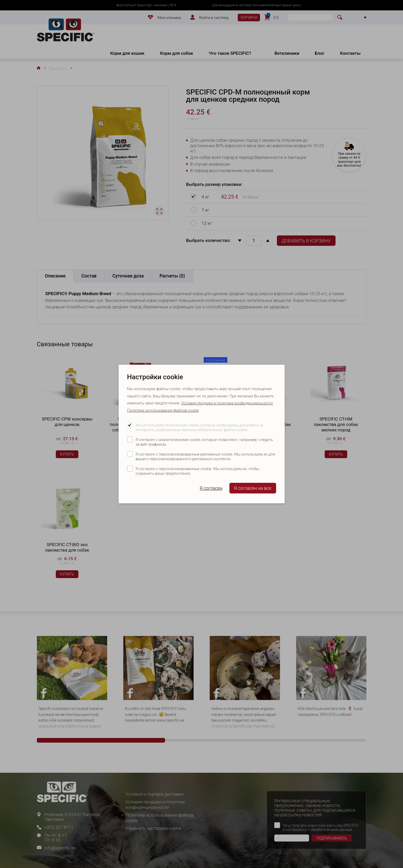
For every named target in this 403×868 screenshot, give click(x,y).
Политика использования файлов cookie (163, 410)
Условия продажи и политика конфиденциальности (227, 403)
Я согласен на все (253, 488)
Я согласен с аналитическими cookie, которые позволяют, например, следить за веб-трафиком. (204, 442)
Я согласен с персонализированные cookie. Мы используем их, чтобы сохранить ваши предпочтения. (197, 471)
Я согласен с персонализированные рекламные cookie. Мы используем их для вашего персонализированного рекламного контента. (205, 457)
